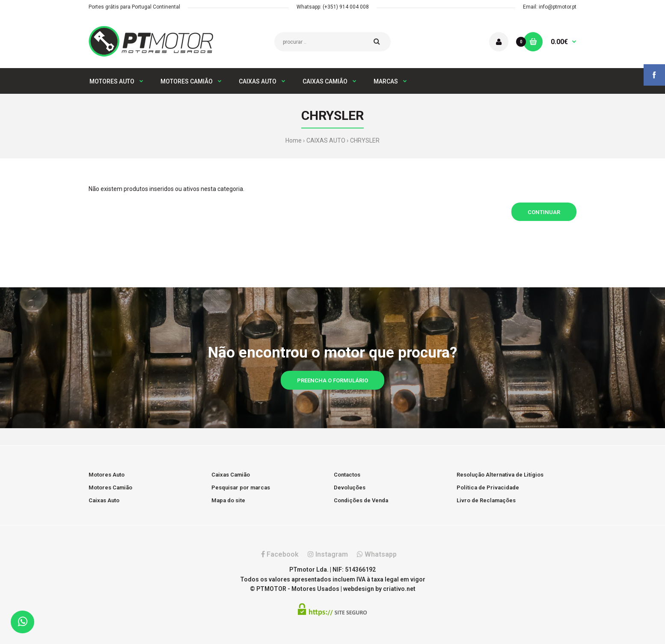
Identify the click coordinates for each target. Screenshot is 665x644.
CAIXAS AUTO (326, 140)
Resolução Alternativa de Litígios (500, 475)
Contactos (347, 475)
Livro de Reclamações (486, 500)
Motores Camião (110, 487)
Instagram (328, 554)
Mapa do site (228, 500)
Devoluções (350, 487)
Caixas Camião (231, 475)
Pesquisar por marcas (241, 487)
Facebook (280, 554)
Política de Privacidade (488, 487)
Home (294, 140)
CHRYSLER (365, 140)
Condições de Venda (361, 500)
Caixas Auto (104, 500)
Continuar (544, 212)
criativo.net (399, 589)
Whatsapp (377, 554)
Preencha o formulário (332, 380)
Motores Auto (107, 475)
